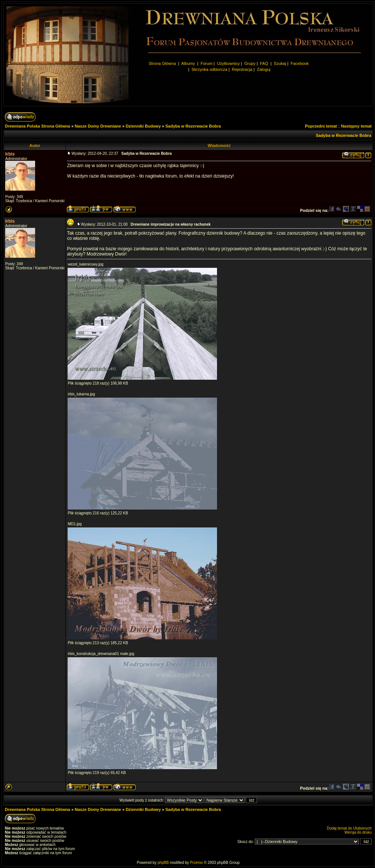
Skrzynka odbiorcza (210, 69)
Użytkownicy (228, 63)
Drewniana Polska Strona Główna (38, 126)
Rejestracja (242, 69)
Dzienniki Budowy (143, 126)
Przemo (196, 863)
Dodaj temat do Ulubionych (349, 828)
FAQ (264, 63)
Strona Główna (162, 63)
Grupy (250, 63)
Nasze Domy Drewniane (98, 126)
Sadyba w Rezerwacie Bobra (193, 126)
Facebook (300, 63)
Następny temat (356, 126)
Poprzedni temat (321, 126)
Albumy (189, 63)
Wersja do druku (358, 832)
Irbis (10, 154)
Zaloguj (264, 69)
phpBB (163, 863)
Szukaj (280, 63)
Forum (207, 63)
